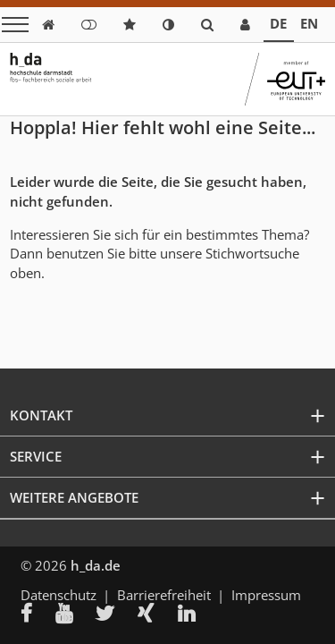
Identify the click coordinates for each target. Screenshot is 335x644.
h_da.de (96, 565)
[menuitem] (38, 615)
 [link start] (48, 25)
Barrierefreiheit (164, 595)
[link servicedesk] (245, 25)
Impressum (266, 595)
